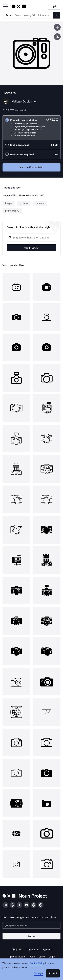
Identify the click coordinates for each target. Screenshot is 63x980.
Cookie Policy (37, 963)
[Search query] (32, 238)
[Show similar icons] (57, 37)
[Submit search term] (57, 15)
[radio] (32, 128)
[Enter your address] (32, 925)
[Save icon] (57, 27)
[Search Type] (8, 15)
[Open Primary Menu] (5, 7)
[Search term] (33, 15)
